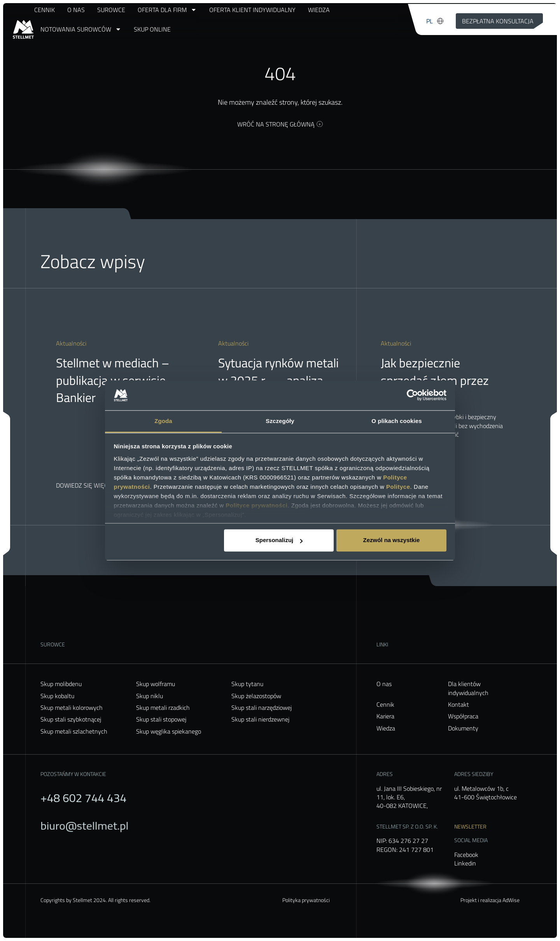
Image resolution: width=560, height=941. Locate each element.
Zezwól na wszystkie (391, 540)
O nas (76, 10)
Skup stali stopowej (161, 719)
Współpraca (463, 716)
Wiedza (319, 10)
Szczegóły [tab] (280, 421)
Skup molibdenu (61, 684)
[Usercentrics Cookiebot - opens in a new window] (412, 395)
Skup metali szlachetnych (74, 731)
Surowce (111, 10)
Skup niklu (150, 696)
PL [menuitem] (430, 21)
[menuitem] (429, 21)
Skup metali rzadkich (163, 708)
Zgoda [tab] (163, 421)
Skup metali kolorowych (72, 708)
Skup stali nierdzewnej (260, 719)
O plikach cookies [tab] (396, 421)
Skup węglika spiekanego (169, 731)
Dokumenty (463, 728)
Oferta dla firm (167, 10)
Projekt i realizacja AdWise (490, 900)
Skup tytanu (247, 684)
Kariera (385, 716)
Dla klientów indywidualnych (468, 688)
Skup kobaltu (57, 696)
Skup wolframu (156, 684)
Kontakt (458, 704)
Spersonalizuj (279, 540)
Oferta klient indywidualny (252, 10)
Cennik (45, 10)
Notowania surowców (81, 29)
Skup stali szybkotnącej (71, 719)
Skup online (152, 29)
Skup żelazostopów (256, 696)
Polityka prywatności (306, 900)
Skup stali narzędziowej (262, 708)
